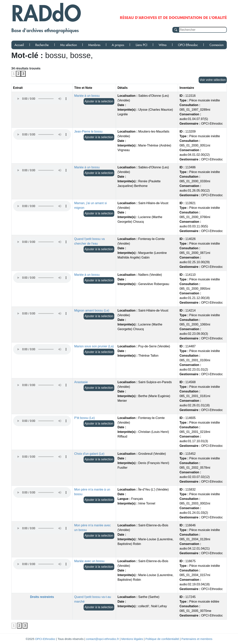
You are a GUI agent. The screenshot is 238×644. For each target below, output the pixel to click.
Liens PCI (141, 45)
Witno (163, 45)
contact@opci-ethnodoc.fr (102, 639)
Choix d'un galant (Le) (89, 454)
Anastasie (81, 382)
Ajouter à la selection (99, 101)
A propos (118, 45)
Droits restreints (42, 597)
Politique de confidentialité (162, 639)
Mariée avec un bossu (89, 561)
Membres (94, 45)
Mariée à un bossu (87, 96)
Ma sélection (69, 45)
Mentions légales (132, 639)
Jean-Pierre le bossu (89, 131)
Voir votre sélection (213, 80)
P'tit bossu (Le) (85, 418)
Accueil (19, 45)
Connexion (216, 45)
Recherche (42, 45)
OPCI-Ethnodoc (188, 45)
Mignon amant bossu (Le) (92, 310)
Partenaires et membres (197, 639)
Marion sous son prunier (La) (94, 346)
